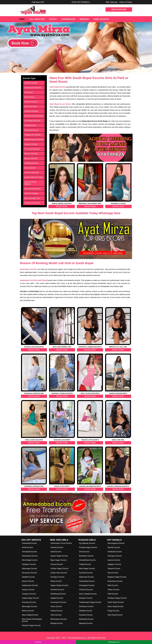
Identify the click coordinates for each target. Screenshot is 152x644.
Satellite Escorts (28, 577)
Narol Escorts (113, 573)
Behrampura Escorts (59, 619)
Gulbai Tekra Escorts (59, 573)
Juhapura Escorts (29, 594)
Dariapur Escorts (86, 598)
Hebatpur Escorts (29, 564)
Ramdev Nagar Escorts (31, 625)
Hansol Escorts (28, 581)
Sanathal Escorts (57, 590)
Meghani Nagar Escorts (117, 577)
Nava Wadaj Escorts (30, 615)
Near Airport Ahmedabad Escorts (32, 620)
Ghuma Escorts (57, 564)
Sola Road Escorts (115, 615)
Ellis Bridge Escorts (30, 560)
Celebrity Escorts (31, 163)
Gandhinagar (68, 19)
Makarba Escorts (86, 623)
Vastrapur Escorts (115, 556)
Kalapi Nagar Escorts (30, 598)
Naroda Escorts (114, 547)
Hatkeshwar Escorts (30, 585)
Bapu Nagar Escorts (59, 560)
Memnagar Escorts (29, 606)
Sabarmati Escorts (86, 577)
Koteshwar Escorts (115, 581)
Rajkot (53, 19)
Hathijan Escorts (86, 611)
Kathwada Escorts (86, 619)
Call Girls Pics (37, 19)
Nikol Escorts (113, 585)
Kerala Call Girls (31, 144)
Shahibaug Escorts (58, 594)
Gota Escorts (84, 552)
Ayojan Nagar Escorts (59, 556)
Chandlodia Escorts (87, 581)
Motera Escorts (28, 611)
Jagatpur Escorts (114, 564)
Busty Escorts (30, 168)
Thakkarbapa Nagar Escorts (90, 602)
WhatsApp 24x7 (114, 642)
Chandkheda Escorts (87, 560)
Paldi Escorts (113, 594)
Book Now (62, 206)
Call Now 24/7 (38, 2)
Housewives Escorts (33, 189)
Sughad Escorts (57, 598)
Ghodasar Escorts (86, 606)
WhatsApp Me (119, 9)
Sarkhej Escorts (57, 547)
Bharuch (84, 19)
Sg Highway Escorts (87, 543)
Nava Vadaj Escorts (115, 606)
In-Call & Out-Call (31, 173)
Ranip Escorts (56, 581)
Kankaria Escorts (86, 615)
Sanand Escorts (114, 569)
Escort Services (31, 107)
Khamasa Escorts (29, 602)
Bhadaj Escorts (57, 623)
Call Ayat (38, 642)
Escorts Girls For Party (33, 177)
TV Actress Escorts (32, 149)
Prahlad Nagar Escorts (88, 547)
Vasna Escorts (56, 606)
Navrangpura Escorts (116, 543)
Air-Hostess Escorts (32, 121)
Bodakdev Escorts (86, 556)
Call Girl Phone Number (30, 183)
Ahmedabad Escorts (77, 638)
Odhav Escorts (113, 590)
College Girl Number (33, 135)
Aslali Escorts (56, 552)
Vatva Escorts (56, 615)
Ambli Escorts (27, 547)
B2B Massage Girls (32, 198)
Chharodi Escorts (86, 590)
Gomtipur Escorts (57, 577)
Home (22, 19)
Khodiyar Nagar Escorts (117, 598)
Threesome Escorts (32, 203)
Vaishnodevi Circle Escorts (61, 543)
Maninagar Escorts (29, 569)
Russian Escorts (31, 102)
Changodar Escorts (87, 585)
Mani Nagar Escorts (87, 569)
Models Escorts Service (34, 140)
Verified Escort (30, 125)
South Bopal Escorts (116, 602)
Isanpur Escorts (28, 590)
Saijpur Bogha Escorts (59, 585)
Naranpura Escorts (29, 573)
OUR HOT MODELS (81, 2)
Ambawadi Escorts (29, 543)
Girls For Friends (31, 193)
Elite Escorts (29, 97)
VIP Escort (29, 92)
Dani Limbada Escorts (88, 594)
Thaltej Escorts (85, 564)
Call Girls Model (31, 83)
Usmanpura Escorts (58, 602)
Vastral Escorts (56, 611)
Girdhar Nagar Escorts (59, 569)
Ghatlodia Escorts (115, 552)
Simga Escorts (113, 611)
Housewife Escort (31, 130)
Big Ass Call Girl (31, 158)
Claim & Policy (126, 2)
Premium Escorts (31, 111)
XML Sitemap (111, 2)
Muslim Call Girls (31, 154)
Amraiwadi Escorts (29, 552)
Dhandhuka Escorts (30, 556)
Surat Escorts (101, 19)
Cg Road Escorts (86, 573)
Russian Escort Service (34, 116)
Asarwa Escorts (114, 560)
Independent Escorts (33, 88)
